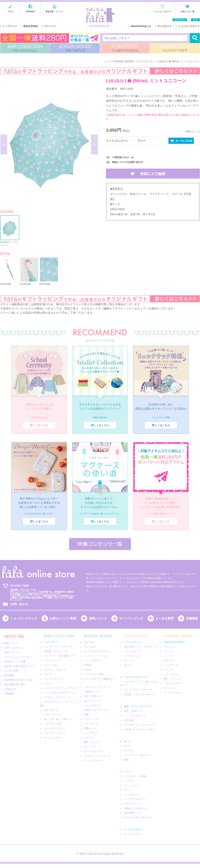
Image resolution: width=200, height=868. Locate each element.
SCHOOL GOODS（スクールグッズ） (134, 61)
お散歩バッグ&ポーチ (136, 808)
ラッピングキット (54, 738)
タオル (48, 683)
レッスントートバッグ (96, 656)
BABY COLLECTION (25, 48)
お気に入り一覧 (187, 11)
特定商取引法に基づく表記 (19, 680)
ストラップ (90, 747)
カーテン (129, 750)
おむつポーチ (51, 710)
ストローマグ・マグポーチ (138, 690)
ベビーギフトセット (55, 733)
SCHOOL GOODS (75, 48)
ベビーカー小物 (52, 724)
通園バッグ (90, 728)
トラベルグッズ (132, 642)
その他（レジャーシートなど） (141, 729)
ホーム (128, 741)
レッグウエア (91, 733)
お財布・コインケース (96, 710)
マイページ (50, 26)
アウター (169, 651)
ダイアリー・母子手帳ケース (60, 656)
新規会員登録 (31, 26)
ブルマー (49, 674)
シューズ (89, 738)
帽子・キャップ (92, 742)
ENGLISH (180, 20)
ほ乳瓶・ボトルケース (56, 651)
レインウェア (171, 674)
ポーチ (128, 665)
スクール (89, 642)
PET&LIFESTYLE (125, 48)
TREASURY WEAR (175, 48)
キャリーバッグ (132, 804)
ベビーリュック (52, 661)
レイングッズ (91, 724)
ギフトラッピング (131, 618)
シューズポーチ (92, 661)
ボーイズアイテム (54, 728)
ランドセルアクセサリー (97, 651)
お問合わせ (10, 689)
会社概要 (9, 675)
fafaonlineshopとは (141, 26)
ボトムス (169, 661)
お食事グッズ (91, 692)
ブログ (10, 11)
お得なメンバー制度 (63, 618)
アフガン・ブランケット (57, 697)
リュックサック (92, 705)
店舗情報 (192, 618)
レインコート (131, 785)
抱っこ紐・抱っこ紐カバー (58, 719)
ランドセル (90, 647)
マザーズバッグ (52, 715)
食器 (126, 760)
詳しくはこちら (39, 425)
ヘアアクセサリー (173, 683)
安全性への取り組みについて (20, 666)
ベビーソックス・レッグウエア (61, 688)
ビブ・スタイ (51, 665)
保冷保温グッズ (132, 813)
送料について (98, 618)
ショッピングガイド (189, 26)
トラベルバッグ (132, 656)
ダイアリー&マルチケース (138, 818)
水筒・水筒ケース (94, 696)
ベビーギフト (51, 642)
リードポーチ (131, 795)
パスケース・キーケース (97, 687)
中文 (195, 20)
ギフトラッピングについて (19, 657)
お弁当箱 (129, 720)
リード (128, 790)
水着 (86, 715)
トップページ (10, 26)
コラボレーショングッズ (97, 756)
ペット (128, 772)
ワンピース (170, 647)
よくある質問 (164, 618)
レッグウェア (171, 665)
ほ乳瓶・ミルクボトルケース (140, 694)
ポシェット (130, 661)
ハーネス (129, 781)
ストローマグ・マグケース (58, 647)
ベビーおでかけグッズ (136, 677)
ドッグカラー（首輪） (136, 776)
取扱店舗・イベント (54, 11)
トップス (169, 656)
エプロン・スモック (55, 670)
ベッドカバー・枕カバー (137, 755)
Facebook (30, 11)
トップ (108, 61)
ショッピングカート (162, 11)
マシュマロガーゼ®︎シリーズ (59, 693)
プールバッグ (91, 719)
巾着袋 (88, 665)
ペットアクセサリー (135, 799)
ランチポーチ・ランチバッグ (140, 725)
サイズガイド (165, 26)
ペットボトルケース (135, 716)
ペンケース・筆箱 (94, 674)
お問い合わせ (19, 604)
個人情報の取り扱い (15, 684)
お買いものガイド (14, 648)
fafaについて (11, 643)
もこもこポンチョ (54, 679)
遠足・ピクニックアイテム (138, 706)
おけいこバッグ (92, 701)
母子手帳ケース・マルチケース (141, 647)
